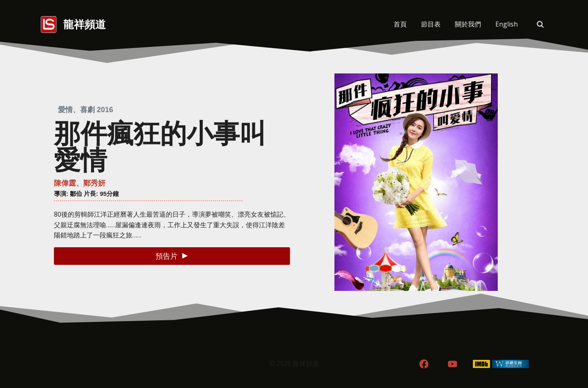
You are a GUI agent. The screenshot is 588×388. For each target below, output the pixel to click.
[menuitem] (506, 24)
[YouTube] (453, 364)
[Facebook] (424, 364)
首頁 (400, 24)
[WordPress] (511, 364)
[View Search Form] (540, 24)
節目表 (431, 24)
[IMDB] (482, 364)
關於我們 (468, 24)
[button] (172, 256)
